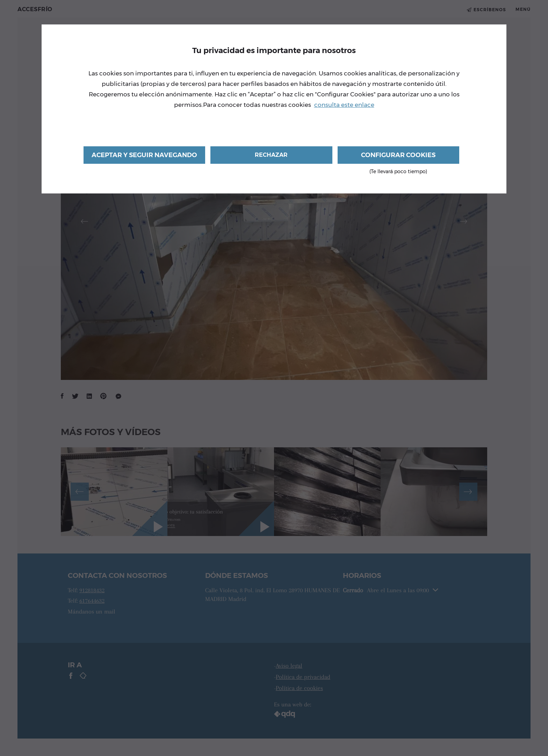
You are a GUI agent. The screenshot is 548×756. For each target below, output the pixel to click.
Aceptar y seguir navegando (144, 155)
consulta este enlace (344, 105)
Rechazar (271, 155)
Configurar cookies (398, 157)
